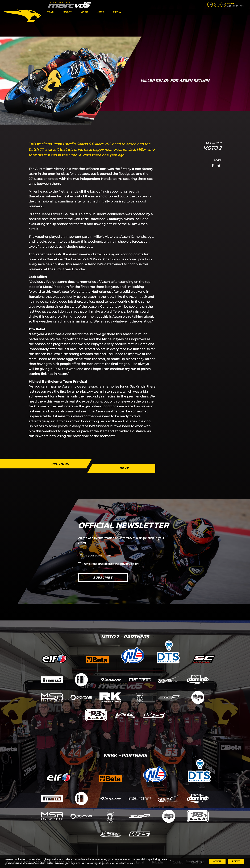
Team (51, 12)
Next (124, 468)
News (100, 12)
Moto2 (67, 12)
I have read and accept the (111, 564)
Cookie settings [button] (195, 861)
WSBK (84, 12)
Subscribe (103, 577)
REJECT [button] (236, 861)
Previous (60, 464)
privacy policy (130, 564)
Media (117, 12)
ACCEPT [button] (217, 861)
